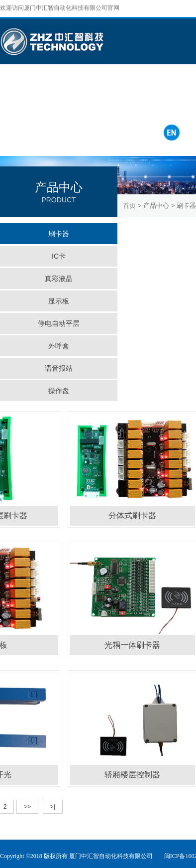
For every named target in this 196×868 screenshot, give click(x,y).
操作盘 (59, 391)
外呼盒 (59, 346)
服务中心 (101, 87)
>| (53, 807)
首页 (129, 206)
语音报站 (59, 368)
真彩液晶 (59, 279)
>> (27, 807)
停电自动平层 (59, 323)
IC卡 (59, 256)
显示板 (59, 301)
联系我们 (142, 87)
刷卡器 (59, 234)
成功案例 (61, 87)
